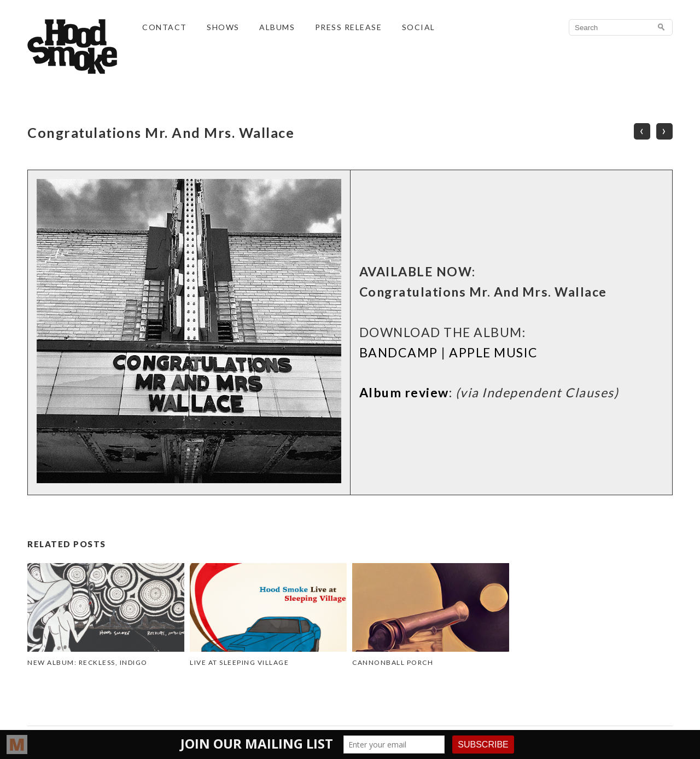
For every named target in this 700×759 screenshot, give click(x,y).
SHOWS (223, 27)
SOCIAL (419, 27)
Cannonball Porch (393, 662)
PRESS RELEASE (349, 27)
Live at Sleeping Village (239, 662)
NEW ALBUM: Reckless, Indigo (87, 662)
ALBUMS (277, 27)
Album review (404, 392)
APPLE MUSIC (494, 352)
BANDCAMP (399, 352)
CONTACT (165, 27)
